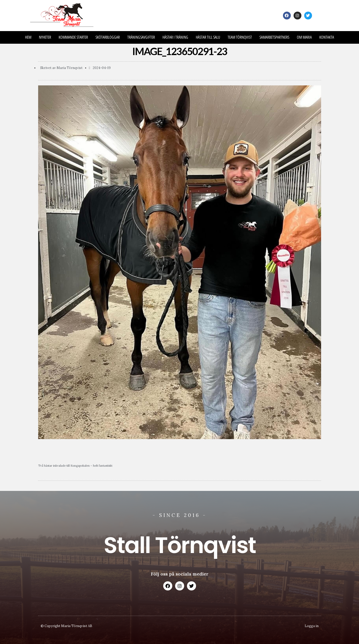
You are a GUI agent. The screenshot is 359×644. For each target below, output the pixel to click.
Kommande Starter (73, 37)
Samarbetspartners (274, 37)
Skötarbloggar (108, 37)
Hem (28, 37)
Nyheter (45, 37)
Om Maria (304, 37)
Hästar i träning (175, 37)
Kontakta (327, 37)
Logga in (312, 626)
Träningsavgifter (141, 37)
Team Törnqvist (240, 37)
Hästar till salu (208, 37)
